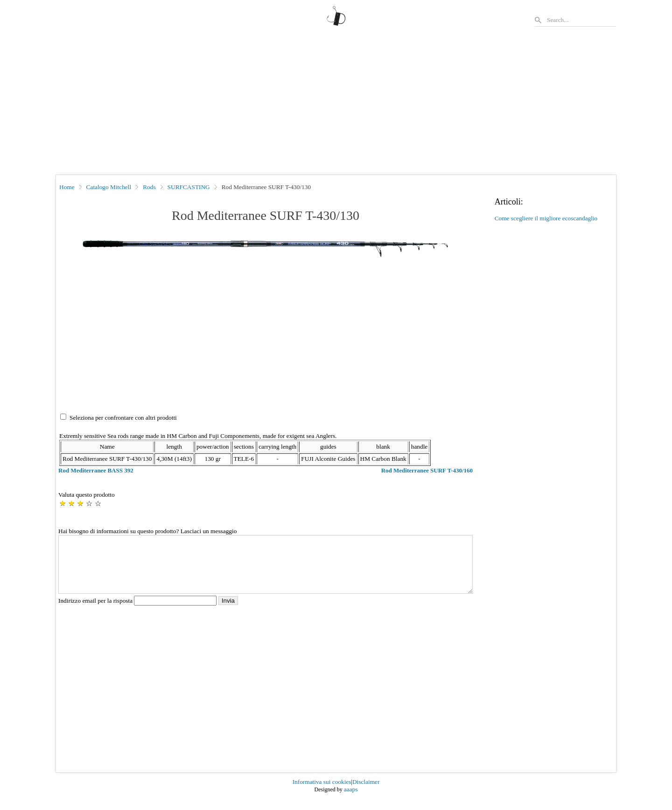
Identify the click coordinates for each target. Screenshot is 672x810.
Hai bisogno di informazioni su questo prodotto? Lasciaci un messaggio (147, 531)
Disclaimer (366, 793)
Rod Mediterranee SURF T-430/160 (427, 470)
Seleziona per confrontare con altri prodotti (123, 418)
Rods (149, 187)
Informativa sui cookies (322, 793)
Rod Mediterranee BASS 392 (96, 470)
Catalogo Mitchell (109, 187)
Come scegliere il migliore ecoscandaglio (546, 218)
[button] (266, 249)
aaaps (351, 800)
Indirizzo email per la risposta (138, 612)
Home (67, 187)
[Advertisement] (336, 105)
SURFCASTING (189, 187)
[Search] (581, 20)
